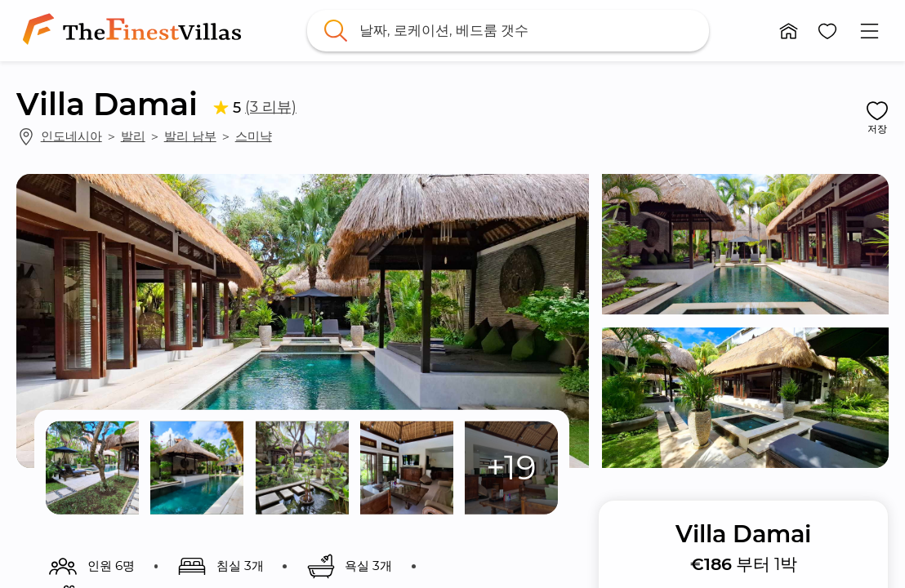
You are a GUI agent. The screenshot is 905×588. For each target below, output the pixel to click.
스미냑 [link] (254, 136)
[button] (789, 31)
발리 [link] (133, 136)
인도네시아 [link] (71, 136)
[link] (135, 31)
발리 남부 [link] (190, 136)
